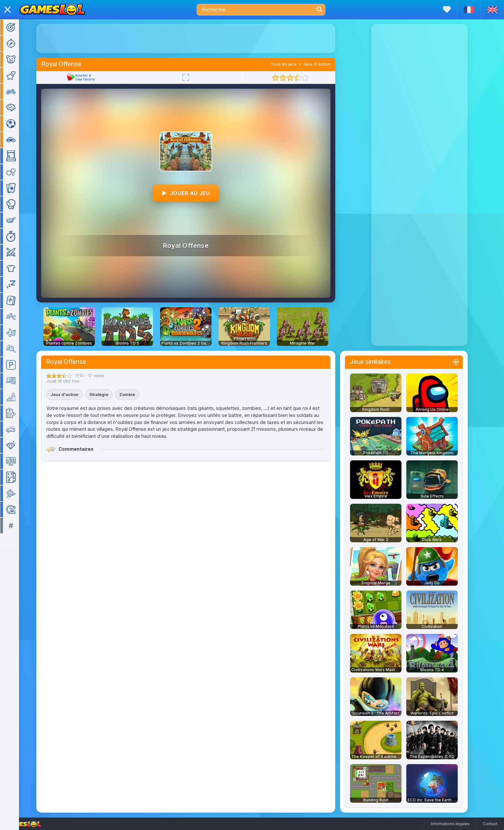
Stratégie (108, 394)
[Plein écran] (195, 77)
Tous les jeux (293, 64)
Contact (490, 824)
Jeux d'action (326, 64)
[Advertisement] (195, 39)
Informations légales (450, 824)
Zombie (136, 394)
